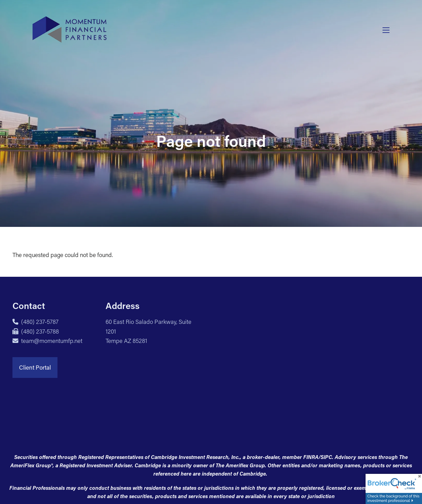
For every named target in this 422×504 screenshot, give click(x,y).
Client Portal (35, 367)
